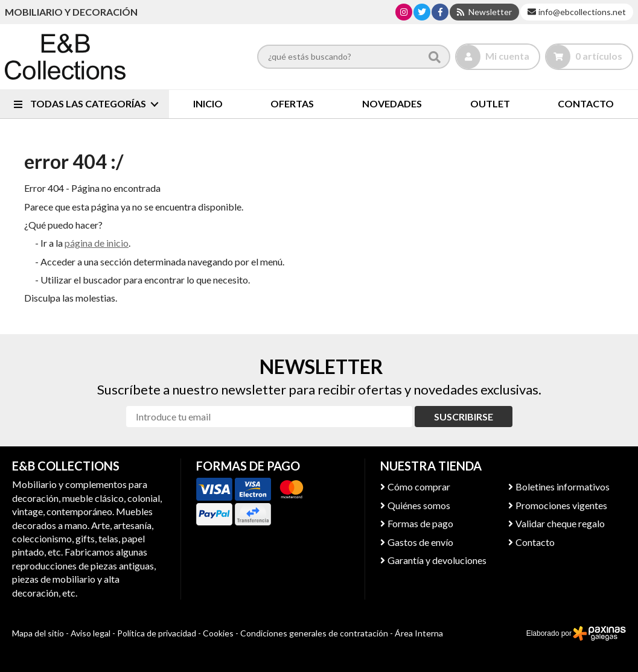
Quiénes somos (419, 505)
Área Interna (419, 633)
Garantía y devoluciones (437, 560)
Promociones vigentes (561, 505)
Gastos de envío (420, 542)
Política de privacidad (157, 633)
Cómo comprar (419, 487)
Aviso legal (91, 633)
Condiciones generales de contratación (314, 633)
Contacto (535, 542)
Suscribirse (464, 417)
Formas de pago (420, 523)
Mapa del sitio (38, 633)
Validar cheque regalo (560, 523)
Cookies (218, 633)
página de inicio (97, 243)
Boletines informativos (563, 487)
